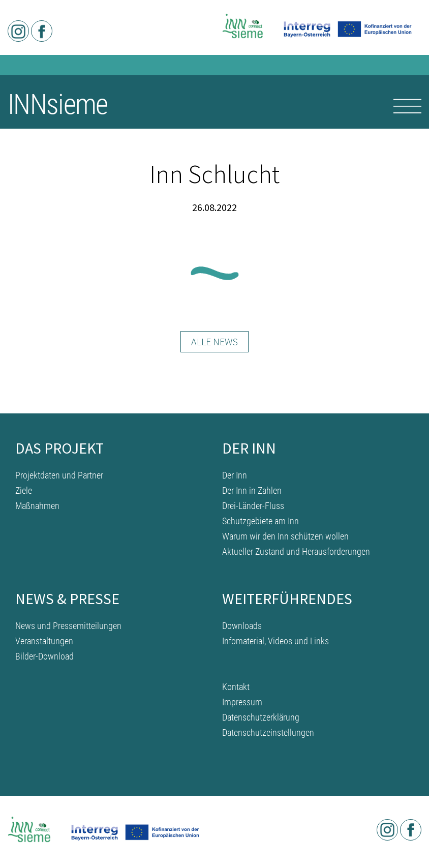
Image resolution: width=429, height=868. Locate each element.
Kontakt (236, 687)
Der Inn (235, 475)
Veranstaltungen (44, 641)
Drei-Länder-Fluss (253, 506)
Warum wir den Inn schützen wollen (285, 536)
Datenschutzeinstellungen (268, 732)
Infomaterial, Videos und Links (275, 641)
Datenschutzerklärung (261, 717)
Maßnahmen (37, 506)
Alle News (214, 341)
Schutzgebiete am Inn (261, 521)
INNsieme (58, 104)
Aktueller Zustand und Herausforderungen (296, 551)
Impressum (242, 702)
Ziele (24, 490)
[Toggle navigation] (407, 106)
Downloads (242, 626)
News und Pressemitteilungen (68, 626)
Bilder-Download (44, 656)
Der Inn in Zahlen (252, 490)
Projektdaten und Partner (59, 475)
